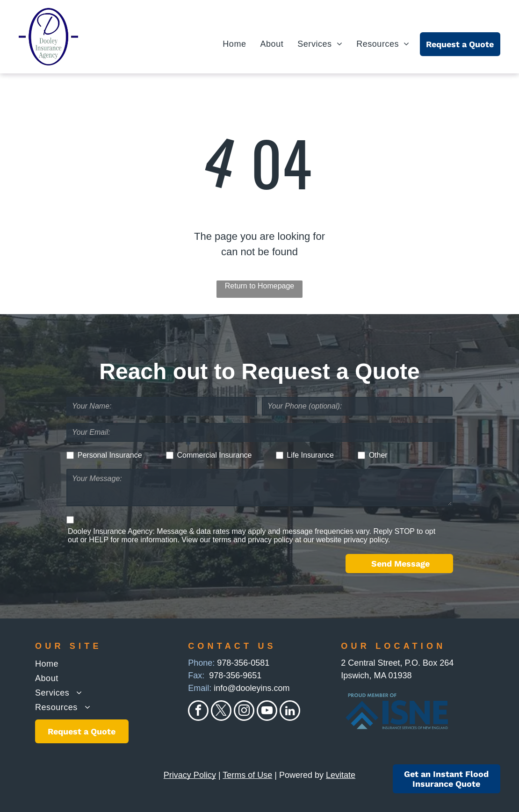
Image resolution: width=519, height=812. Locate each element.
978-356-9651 (235, 675)
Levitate (341, 775)
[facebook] (198, 712)
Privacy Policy (190, 775)
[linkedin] (290, 712)
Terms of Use (247, 775)
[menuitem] (227, 44)
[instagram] (244, 712)
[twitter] (221, 712)
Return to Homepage (260, 286)
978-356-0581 (243, 663)
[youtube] (267, 712)
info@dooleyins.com (252, 688)
